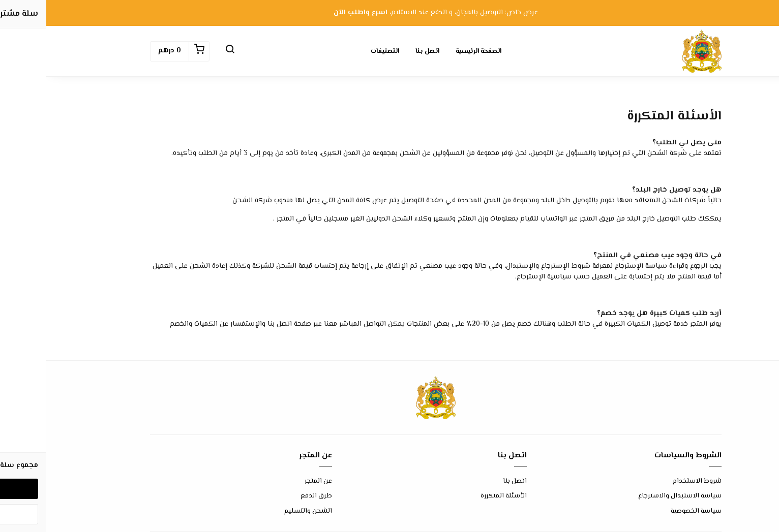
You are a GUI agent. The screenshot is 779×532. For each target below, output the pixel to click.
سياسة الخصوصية (650, 511)
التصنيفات (339, 51)
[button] (184, 51)
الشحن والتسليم (262, 511)
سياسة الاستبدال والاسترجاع (634, 496)
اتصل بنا (381, 51)
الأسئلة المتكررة (457, 496)
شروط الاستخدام (651, 481)
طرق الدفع (270, 496)
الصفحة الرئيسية (432, 51)
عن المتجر (272, 481)
